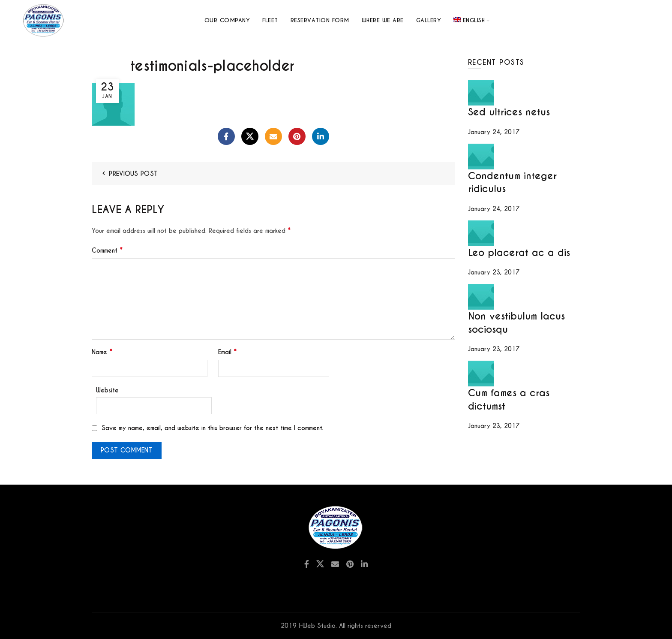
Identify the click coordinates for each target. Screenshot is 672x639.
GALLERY (429, 20)
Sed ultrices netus (509, 112)
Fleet (270, 20)
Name (102, 352)
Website (107, 390)
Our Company (227, 20)
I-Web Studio (317, 626)
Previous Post (133, 174)
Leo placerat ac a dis (519, 253)
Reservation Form (320, 20)
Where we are (383, 20)
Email (227, 352)
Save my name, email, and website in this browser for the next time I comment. (212, 428)
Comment (107, 250)
